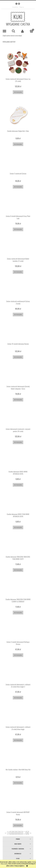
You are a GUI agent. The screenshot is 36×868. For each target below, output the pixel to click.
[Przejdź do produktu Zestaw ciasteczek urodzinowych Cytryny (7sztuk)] (18, 290)
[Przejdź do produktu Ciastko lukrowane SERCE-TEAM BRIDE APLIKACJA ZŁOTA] (18, 503)
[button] (5, 31)
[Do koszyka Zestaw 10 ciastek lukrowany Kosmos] (18, 357)
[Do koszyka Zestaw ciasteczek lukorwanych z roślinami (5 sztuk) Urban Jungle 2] (18, 698)
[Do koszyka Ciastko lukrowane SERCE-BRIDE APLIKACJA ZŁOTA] (18, 485)
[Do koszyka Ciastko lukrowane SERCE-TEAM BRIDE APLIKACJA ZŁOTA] (18, 527)
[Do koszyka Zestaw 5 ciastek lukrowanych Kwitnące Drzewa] (18, 655)
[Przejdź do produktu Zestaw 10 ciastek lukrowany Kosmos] (18, 332)
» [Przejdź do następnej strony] (31, 833)
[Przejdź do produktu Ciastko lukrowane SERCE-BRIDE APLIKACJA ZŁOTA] (18, 460)
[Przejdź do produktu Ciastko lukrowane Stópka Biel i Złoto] (18, 115)
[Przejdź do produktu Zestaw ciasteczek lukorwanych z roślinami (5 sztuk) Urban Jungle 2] (18, 673)
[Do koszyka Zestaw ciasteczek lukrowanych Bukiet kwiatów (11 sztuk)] (18, 272)
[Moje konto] (23, 31)
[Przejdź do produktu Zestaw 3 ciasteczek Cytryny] (18, 162)
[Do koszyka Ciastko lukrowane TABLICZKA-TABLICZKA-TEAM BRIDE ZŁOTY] (18, 570)
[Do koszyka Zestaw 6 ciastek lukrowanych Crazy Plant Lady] (18, 229)
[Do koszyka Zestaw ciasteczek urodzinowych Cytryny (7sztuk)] (18, 315)
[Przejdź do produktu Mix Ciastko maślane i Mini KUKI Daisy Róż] (18, 758)
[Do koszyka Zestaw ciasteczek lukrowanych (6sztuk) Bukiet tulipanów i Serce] (18, 400)
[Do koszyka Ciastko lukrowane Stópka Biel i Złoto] (18, 144)
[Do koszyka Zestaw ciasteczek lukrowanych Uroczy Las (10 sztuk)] (18, 92)
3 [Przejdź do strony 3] (15, 833)
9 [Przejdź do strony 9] (27, 833)
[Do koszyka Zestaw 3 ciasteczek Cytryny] (18, 187)
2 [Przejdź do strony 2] (12, 833)
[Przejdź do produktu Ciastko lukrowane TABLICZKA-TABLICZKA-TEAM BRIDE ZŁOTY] (18, 545)
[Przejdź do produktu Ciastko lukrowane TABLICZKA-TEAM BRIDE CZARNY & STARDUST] (18, 588)
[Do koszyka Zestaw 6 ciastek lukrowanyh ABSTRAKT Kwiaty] (18, 825)
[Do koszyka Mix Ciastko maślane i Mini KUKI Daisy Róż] (18, 783)
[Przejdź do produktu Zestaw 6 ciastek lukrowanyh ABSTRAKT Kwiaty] (18, 801)
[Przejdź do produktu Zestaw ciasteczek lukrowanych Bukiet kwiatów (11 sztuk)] (18, 247)
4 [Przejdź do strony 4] (18, 833)
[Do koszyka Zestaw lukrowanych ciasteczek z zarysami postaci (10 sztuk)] (18, 442)
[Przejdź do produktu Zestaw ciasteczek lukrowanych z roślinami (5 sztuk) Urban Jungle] (18, 716)
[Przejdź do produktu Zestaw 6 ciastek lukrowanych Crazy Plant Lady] (18, 205)
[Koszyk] (31, 31)
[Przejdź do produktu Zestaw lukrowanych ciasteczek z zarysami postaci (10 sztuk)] (18, 418)
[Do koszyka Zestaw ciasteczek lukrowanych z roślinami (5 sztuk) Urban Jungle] (18, 740)
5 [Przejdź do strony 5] (21, 833)
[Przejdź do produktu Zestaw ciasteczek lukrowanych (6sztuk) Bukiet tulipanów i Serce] (18, 375)
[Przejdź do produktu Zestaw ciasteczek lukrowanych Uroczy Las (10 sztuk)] (18, 63)
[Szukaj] (14, 31)
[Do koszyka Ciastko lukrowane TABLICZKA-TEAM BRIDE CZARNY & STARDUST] (18, 613)
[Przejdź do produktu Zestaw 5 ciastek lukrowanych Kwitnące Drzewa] (18, 630)
